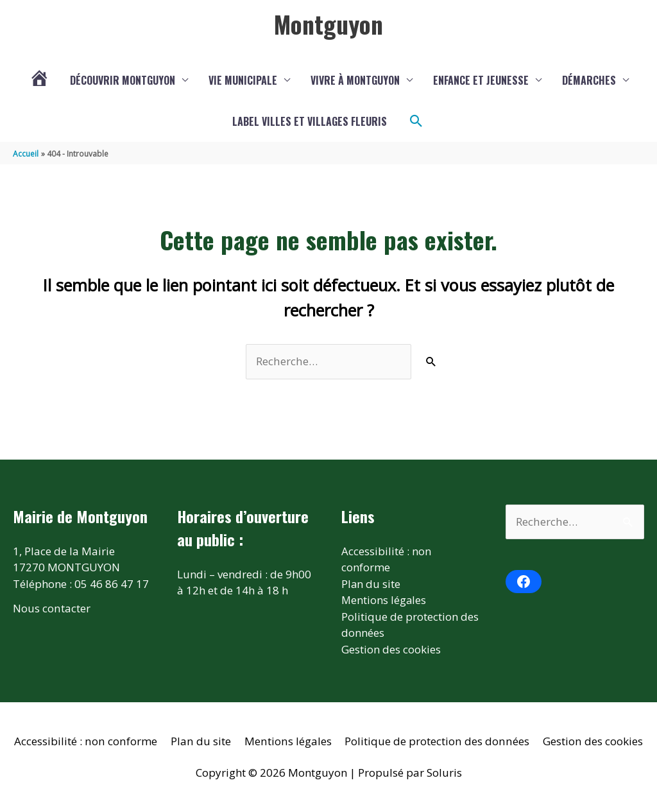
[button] (416, 121)
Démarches (589, 80)
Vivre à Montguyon (355, 80)
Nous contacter (51, 608)
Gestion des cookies (391, 649)
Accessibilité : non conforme (88, 741)
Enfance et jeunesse (481, 80)
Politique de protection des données (436, 741)
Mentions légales (384, 600)
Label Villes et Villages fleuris (310, 121)
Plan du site (371, 584)
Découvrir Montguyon (123, 80)
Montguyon (328, 24)
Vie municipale (243, 80)
